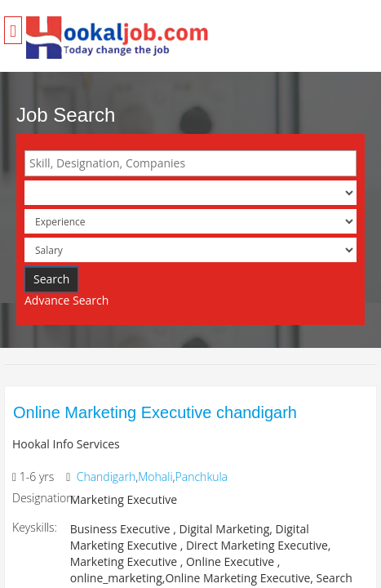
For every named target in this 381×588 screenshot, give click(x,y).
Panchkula (202, 477)
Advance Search (66, 300)
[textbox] (195, 163)
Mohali (155, 477)
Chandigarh (106, 477)
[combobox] (190, 163)
